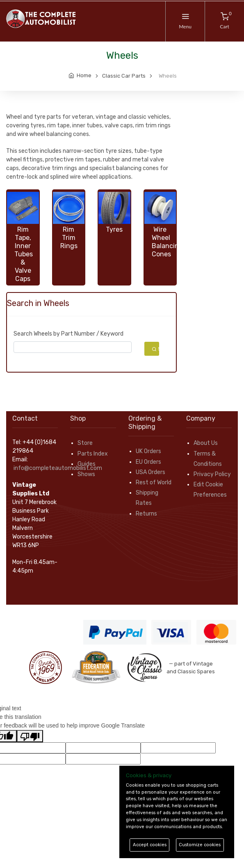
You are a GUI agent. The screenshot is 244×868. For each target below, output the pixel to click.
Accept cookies (150, 845)
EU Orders (148, 462)
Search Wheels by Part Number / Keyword (68, 334)
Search (156, 349)
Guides (87, 464)
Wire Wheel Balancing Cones (167, 242)
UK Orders (148, 451)
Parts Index (93, 454)
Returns (146, 514)
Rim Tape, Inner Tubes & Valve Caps (24, 254)
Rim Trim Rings (69, 238)
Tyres (114, 229)
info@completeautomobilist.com (58, 468)
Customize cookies (200, 845)
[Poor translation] (30, 736)
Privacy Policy (212, 474)
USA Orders (151, 472)
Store (85, 443)
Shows (86, 474)
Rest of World (154, 482)
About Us (206, 443)
